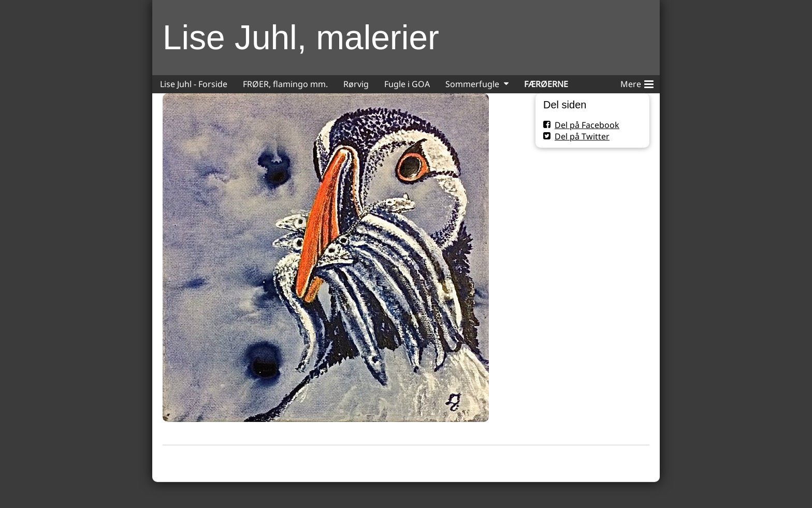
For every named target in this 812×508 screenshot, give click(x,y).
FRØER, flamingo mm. (285, 84)
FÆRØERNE (546, 84)
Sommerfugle (472, 84)
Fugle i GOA (407, 84)
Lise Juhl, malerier (301, 37)
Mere (637, 82)
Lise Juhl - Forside (194, 84)
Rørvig (356, 84)
